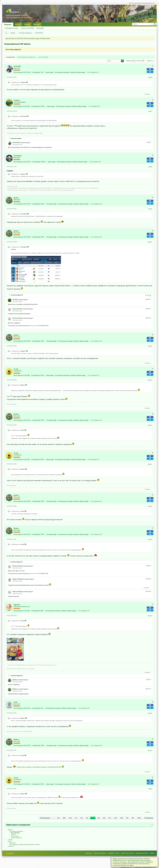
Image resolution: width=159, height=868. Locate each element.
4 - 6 (147, 295)
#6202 (150, 380)
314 (58, 818)
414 (93, 818)
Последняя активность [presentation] (27, 57)
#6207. (149, 680)
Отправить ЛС (94, 72)
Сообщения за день (11, 28)
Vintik (15, 300)
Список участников (27, 28)
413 (87, 818)
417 (110, 818)
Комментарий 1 (16, 138)
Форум (13, 33)
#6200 (150, 242)
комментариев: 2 (17, 676)
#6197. (149, 142)
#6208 (150, 713)
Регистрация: (18, 72)
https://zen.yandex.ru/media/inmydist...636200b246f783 (39, 767)
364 (64, 818)
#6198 (150, 167)
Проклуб (12, 843)
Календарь (40, 28)
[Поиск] (142, 24)
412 (81, 818)
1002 (139, 818)
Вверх (153, 853)
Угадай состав (113, 853)
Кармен (17, 605)
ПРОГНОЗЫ (15, 836)
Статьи (27, 24)
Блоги (18, 24)
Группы (36, 24)
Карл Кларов (18, 579)
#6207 (150, 616)
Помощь (88, 853)
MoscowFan (18, 309)
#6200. (148, 299)
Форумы (8, 25)
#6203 (150, 425)
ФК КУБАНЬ (39, 33)
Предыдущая (45, 818)
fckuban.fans (45, 38)
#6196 (150, 77)
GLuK (16, 369)
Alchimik (17, 66)
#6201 (150, 346)
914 (133, 818)
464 (122, 818)
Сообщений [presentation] (10, 57)
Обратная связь (100, 853)
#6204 (150, 464)
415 (98, 818)
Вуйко (16, 198)
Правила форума (142, 853)
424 (115, 818)
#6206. (149, 566)
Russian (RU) (10, 853)
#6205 (150, 506)
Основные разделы (25, 33)
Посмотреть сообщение (27, 82)
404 (70, 818)
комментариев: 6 (17, 295)
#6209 (150, 751)
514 (127, 818)
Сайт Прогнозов (127, 853)
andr (16, 702)
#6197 (150, 111)
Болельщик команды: (62, 72)
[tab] (10, 57)
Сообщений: (36, 72)
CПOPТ (13, 835)
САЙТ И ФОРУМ (16, 838)
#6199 (150, 209)
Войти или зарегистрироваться (142, 3)
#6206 (150, 539)
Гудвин (17, 100)
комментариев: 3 (17, 562)
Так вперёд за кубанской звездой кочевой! (24, 844)
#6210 (150, 789)
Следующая (149, 818)
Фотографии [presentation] (43, 57)
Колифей (18, 156)
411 (76, 818)
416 (104, 818)
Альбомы (11, 846)
